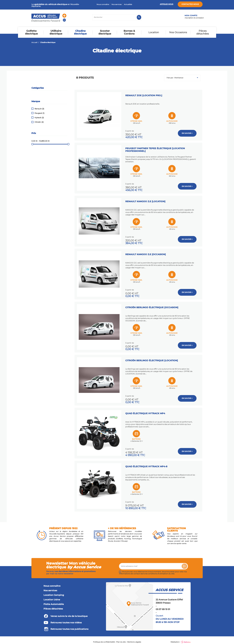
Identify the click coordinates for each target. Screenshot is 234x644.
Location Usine (52, 598)
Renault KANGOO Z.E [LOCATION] (146, 200)
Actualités (128, 4)
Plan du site (121, 640)
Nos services (117, 4)
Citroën (39, 122)
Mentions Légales (134, 640)
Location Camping (54, 593)
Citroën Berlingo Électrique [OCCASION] (152, 306)
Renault (39, 109)
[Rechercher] (117, 17)
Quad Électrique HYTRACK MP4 (146, 412)
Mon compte (191, 16)
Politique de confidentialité (104, 640)
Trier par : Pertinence (183, 78)
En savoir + (187, 133)
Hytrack (39, 118)
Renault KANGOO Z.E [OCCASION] (146, 253)
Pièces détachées (53, 607)
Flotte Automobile (54, 602)
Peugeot (39, 113)
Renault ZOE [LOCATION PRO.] (144, 95)
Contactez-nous (190, 4)
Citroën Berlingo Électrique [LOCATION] (152, 359)
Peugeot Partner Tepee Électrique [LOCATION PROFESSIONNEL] (155, 149)
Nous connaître (103, 4)
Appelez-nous (167, 4)
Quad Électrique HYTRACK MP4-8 (147, 464)
